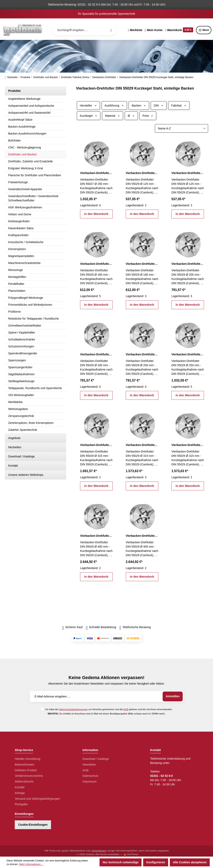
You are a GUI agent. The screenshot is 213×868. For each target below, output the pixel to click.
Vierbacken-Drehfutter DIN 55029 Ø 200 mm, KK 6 (142, 354)
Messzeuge (16, 270)
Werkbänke (15, 402)
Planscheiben (17, 291)
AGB (126, 709)
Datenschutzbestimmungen (73, 709)
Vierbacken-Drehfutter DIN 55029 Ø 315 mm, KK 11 (96, 445)
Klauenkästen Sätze (21, 228)
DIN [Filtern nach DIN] (159, 106)
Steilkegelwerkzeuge (21, 381)
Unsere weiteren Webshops (26, 475)
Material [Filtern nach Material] (113, 116)
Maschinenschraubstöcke (24, 263)
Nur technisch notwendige (121, 862)
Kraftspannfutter (18, 235)
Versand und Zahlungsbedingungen (37, 799)
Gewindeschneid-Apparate (25, 189)
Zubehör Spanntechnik (23, 430)
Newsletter (89, 765)
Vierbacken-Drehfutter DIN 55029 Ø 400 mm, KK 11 (96, 536)
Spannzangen (17, 360)
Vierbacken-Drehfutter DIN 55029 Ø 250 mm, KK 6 (188, 354)
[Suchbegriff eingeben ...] (85, 30)
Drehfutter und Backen (23, 154)
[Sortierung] (181, 128)
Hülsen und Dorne (20, 214)
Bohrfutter (14, 140)
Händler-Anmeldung (28, 759)
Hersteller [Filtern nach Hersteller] (88, 106)
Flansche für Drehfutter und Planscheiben (35, 175)
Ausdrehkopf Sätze (20, 120)
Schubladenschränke (22, 339)
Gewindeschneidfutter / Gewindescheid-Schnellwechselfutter (33, 198)
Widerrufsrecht (24, 782)
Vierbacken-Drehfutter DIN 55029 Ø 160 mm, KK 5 (142, 264)
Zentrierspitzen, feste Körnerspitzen (31, 423)
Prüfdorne (14, 312)
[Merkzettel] (135, 30)
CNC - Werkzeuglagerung (25, 147)
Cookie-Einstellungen (33, 825)
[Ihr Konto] (154, 30)
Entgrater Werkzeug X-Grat (25, 168)
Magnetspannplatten (21, 256)
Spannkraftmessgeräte (23, 353)
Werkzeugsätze (18, 409)
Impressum (90, 782)
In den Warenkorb (96, 214)
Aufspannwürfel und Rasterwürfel (29, 113)
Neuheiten (15, 447)
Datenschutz (91, 776)
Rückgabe (21, 804)
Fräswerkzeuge (18, 182)
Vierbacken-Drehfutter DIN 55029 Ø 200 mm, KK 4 (188, 264)
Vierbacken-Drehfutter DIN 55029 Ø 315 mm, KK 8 (188, 445)
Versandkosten (99, 851)
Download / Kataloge (21, 456)
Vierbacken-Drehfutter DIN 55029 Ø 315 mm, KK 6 (142, 445)
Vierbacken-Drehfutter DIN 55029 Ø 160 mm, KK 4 (96, 264)
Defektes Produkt (26, 770)
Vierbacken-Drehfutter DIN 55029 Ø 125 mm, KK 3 (142, 173)
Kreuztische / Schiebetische (26, 242)
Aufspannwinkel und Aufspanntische (31, 106)
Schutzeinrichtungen (21, 346)
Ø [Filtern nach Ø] (131, 116)
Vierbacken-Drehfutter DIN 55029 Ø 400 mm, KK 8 (142, 536)
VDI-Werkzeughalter (21, 395)
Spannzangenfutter (20, 367)
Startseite (11, 77)
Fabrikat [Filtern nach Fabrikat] (179, 106)
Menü (204, 30)
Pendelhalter (16, 284)
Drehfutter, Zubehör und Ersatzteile (31, 161)
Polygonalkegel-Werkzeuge (26, 298)
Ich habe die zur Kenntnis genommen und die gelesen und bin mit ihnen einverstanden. (109, 709)
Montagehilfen (17, 277)
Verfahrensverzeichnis (29, 776)
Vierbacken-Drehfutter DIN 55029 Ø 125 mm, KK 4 (188, 173)
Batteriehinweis (24, 765)
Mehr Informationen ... (31, 864)
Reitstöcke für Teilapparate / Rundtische (33, 319)
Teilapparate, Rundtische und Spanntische (35, 388)
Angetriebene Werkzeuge (24, 99)
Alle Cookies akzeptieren (190, 862)
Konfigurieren (156, 862)
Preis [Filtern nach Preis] (148, 116)
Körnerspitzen (17, 249)
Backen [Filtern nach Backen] (139, 106)
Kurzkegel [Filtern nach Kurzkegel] (89, 116)
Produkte (14, 91)
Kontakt (13, 466)
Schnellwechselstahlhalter (25, 326)
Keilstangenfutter (19, 221)
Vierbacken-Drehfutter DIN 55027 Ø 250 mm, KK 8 (96, 173)
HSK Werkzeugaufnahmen (25, 207)
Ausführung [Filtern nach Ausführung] (114, 106)
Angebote (14, 438)
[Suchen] (111, 30)
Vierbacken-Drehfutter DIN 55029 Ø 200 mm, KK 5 (96, 354)
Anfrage (20, 793)
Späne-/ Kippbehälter (22, 332)
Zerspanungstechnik (21, 416)
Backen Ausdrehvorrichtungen (27, 134)
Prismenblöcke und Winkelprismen (30, 305)
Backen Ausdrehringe (22, 127)
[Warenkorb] (179, 30)
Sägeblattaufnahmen (21, 374)
